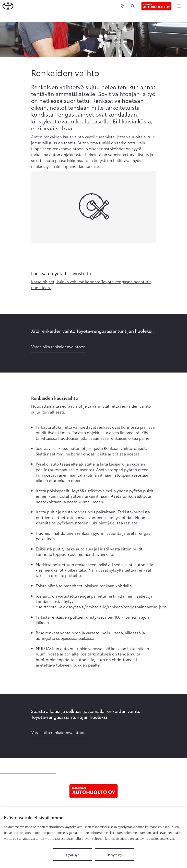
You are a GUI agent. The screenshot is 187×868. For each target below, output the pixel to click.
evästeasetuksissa (161, 838)
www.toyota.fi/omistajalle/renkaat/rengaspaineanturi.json (113, 607)
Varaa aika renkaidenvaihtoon (58, 346)
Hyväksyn (73, 855)
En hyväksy (114, 855)
